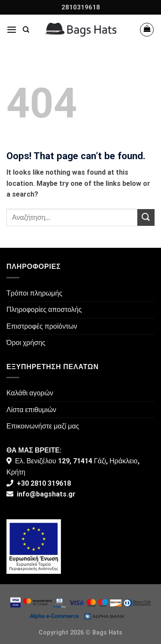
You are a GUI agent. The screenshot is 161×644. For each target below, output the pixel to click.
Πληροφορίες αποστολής (44, 310)
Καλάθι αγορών (30, 393)
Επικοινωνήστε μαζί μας (43, 426)
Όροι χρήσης (26, 343)
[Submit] (146, 217)
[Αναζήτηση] (26, 30)
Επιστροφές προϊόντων (42, 326)
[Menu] (12, 29)
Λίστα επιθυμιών (31, 410)
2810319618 (81, 7)
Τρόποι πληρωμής (34, 293)
